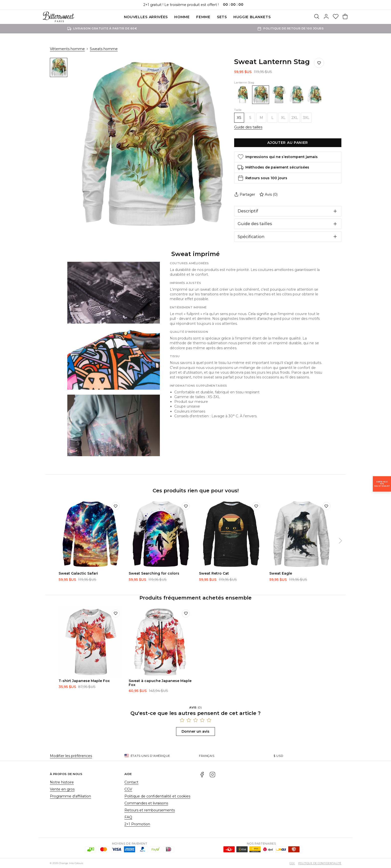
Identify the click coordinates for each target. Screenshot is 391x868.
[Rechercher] (317, 17)
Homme (182, 17)
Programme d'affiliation (70, 796)
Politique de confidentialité (320, 863)
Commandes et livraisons (146, 803)
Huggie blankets (252, 17)
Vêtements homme (67, 49)
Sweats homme (104, 49)
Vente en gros (62, 789)
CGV (128, 789)
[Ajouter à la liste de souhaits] (319, 63)
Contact (131, 782)
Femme (203, 17)
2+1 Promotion (137, 824)
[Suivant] (340, 541)
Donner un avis (195, 731)
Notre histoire (62, 782)
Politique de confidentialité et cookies (157, 796)
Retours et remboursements (150, 810)
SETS (222, 17)
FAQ (128, 817)
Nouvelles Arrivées (146, 17)
